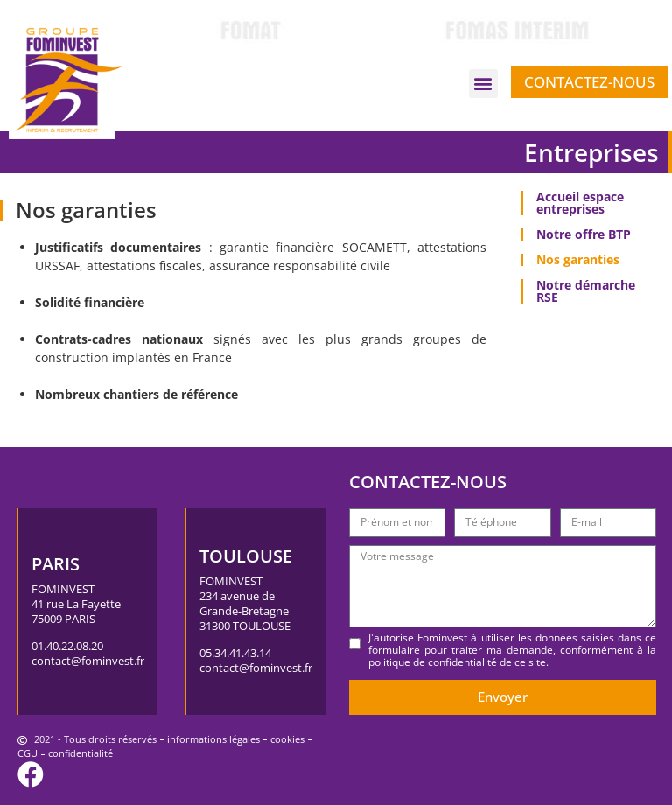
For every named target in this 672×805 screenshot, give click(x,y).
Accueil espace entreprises (580, 203)
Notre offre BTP (584, 234)
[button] (483, 84)
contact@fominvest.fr (88, 661)
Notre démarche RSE (586, 291)
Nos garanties (578, 259)
